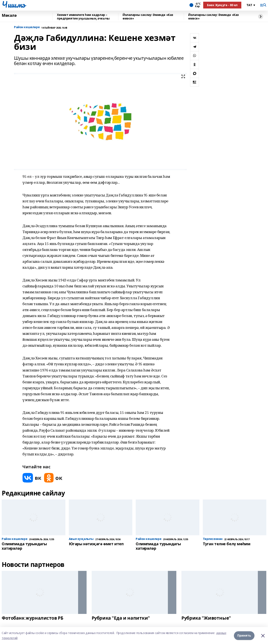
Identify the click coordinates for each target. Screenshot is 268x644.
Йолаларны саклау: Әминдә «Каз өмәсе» (148, 17)
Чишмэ (13, 4)
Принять (244, 635)
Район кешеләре (27, 27)
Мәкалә (9, 15)
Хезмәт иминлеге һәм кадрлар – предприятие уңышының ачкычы (83, 17)
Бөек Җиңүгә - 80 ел (222, 5)
